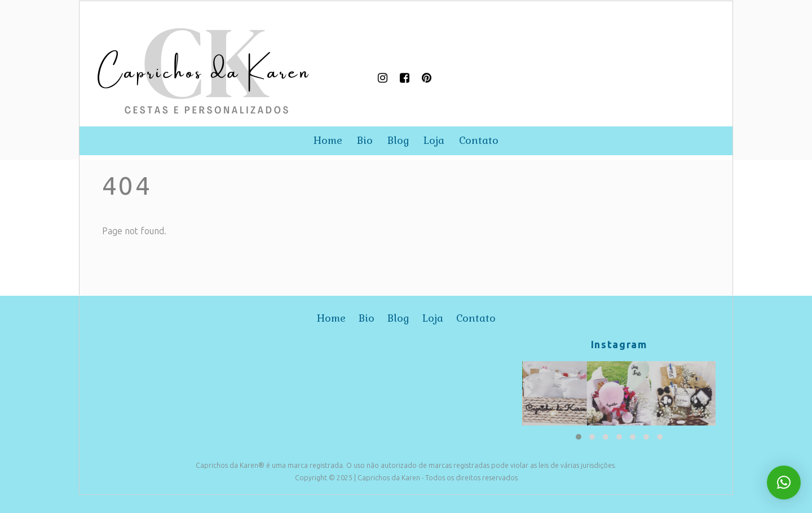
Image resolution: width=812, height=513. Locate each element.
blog (398, 140)
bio (365, 140)
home (328, 140)
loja (434, 140)
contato (479, 140)
